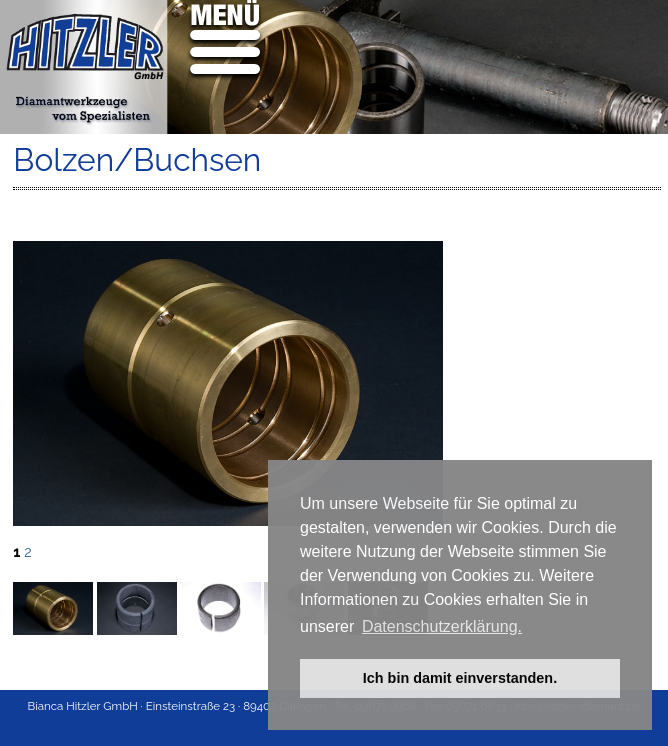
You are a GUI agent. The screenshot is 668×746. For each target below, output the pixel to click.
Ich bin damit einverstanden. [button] (460, 678)
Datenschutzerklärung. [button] (442, 626)
